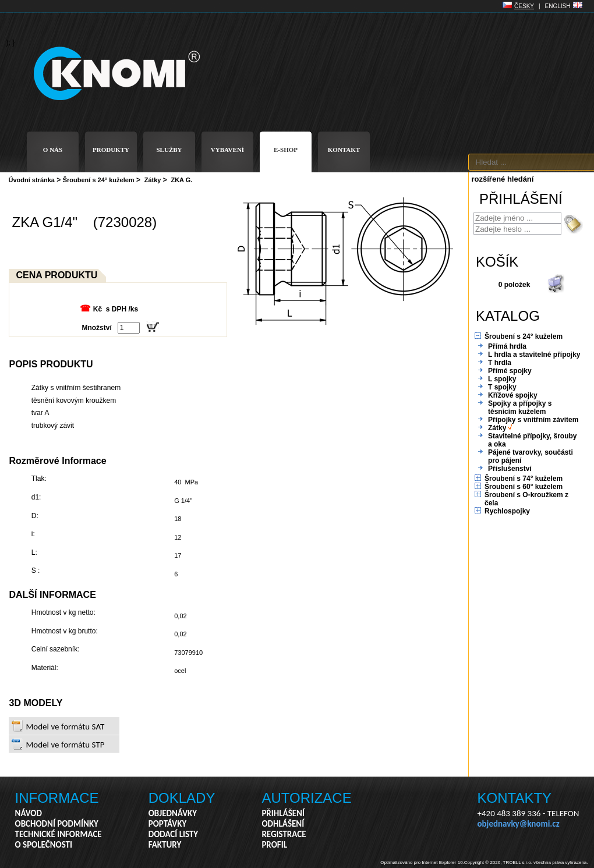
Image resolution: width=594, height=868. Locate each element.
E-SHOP (286, 150)
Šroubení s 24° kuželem (99, 180)
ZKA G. (181, 180)
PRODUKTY (111, 150)
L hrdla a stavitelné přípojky (534, 355)
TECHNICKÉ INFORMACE (59, 834)
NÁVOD (29, 813)
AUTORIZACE (306, 798)
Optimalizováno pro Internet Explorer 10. (422, 862)
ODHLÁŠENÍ (283, 824)
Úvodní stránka (32, 180)
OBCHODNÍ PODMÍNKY (57, 824)
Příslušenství (510, 469)
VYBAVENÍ (227, 150)
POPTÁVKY (168, 824)
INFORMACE (57, 798)
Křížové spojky (513, 395)
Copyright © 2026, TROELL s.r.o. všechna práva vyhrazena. (526, 862)
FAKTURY (165, 845)
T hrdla (500, 363)
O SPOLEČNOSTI (44, 845)
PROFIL (274, 845)
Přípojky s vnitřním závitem (533, 420)
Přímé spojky (510, 371)
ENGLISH (558, 6)
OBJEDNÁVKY (173, 813)
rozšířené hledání (503, 179)
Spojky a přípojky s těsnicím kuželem (520, 408)
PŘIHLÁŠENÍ (283, 813)
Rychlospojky (507, 511)
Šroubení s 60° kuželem (524, 487)
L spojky (502, 379)
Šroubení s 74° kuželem (524, 479)
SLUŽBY (169, 150)
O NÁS (53, 150)
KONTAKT (344, 150)
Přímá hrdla (507, 346)
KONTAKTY (515, 798)
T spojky (502, 387)
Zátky (153, 180)
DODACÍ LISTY (173, 834)
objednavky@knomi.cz (519, 824)
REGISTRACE (284, 834)
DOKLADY (182, 798)
